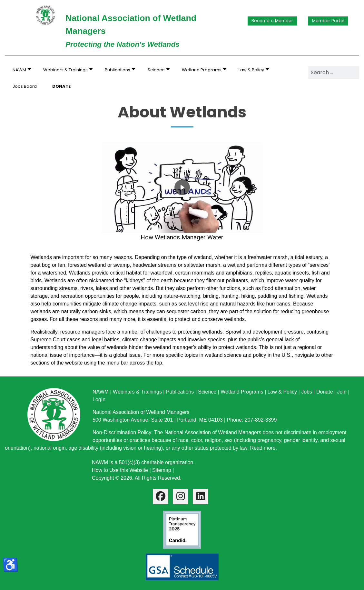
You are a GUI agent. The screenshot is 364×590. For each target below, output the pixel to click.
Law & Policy (282, 392)
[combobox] (334, 73)
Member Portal (328, 21)
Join (342, 392)
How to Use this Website (120, 470)
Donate (325, 392)
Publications (180, 392)
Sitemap (162, 470)
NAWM (101, 392)
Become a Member (272, 21)
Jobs (307, 392)
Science (207, 392)
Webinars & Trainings (137, 392)
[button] (66, 70)
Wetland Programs (242, 392)
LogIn (99, 400)
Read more (263, 448)
